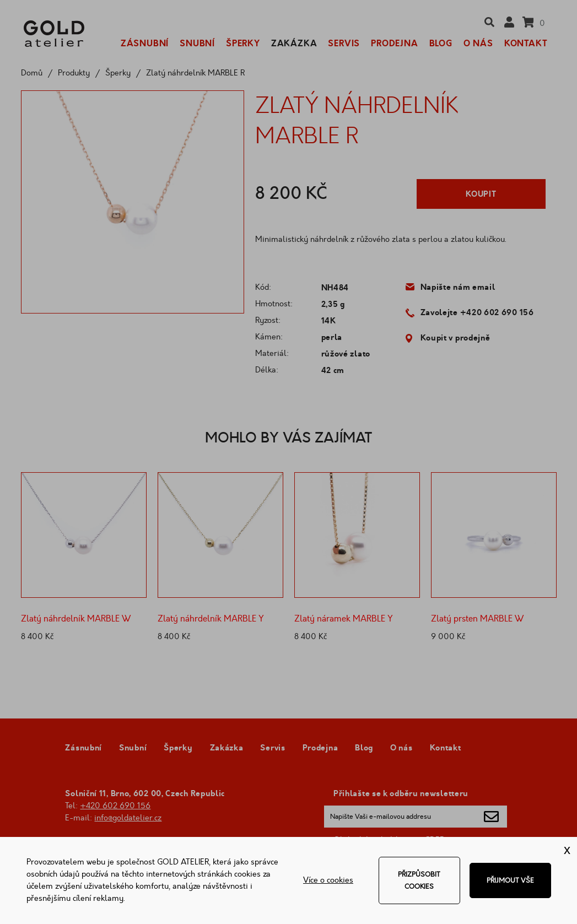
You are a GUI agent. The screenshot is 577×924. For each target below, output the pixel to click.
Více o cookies (328, 880)
